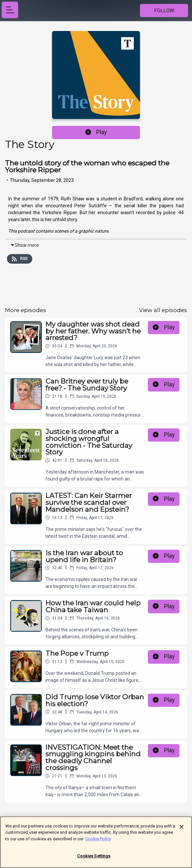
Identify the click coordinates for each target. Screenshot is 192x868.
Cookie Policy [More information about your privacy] (98, 842)
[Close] (181, 830)
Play (96, 132)
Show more (25, 245)
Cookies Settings (94, 859)
